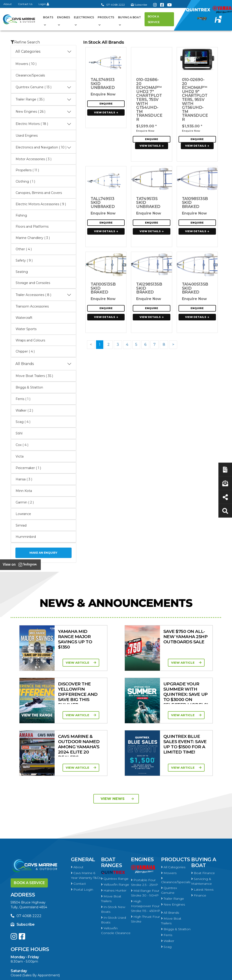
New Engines (173, 852)
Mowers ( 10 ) (26, 64)
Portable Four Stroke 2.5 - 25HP (144, 830)
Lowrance (23, 514)
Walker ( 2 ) (24, 410)
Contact (78, 831)
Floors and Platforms (32, 227)
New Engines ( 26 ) (43, 112)
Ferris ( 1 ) (23, 399)
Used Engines (27, 136)
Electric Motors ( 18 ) (43, 124)
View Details (107, 112)
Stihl (19, 433)
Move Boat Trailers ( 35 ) (34, 376)
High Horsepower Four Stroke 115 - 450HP (146, 854)
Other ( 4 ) (24, 249)
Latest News (202, 837)
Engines (63, 17)
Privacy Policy (181, 974)
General (83, 807)
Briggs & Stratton (29, 387)
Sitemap (210, 974)
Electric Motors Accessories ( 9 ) (41, 204)
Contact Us (25, 4)
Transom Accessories (32, 306)
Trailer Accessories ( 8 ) (43, 295)
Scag (166, 894)
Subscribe (23, 872)
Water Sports (26, 329)
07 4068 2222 (113, 5)
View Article (58, 663)
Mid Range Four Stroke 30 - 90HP (145, 841)
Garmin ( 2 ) (25, 502)
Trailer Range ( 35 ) (43, 100)
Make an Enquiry (43, 553)
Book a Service (154, 19)
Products (106, 17)
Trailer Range (173, 846)
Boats (48, 17)
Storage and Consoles (33, 283)
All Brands (43, 364)
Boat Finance (203, 820)
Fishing (21, 215)
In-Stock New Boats (113, 857)
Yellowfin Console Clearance (116, 878)
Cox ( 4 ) (22, 445)
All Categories (43, 52)
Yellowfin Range (115, 832)
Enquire (106, 104)
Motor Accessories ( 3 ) (34, 159)
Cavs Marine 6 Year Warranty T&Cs (86, 823)
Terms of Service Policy (141, 974)
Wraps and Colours (30, 340)
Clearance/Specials (30, 75)
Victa (20, 456)
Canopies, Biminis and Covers (39, 193)
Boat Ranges (112, 810)
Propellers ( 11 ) (27, 170)
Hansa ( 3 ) (24, 479)
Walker (168, 888)
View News (117, 746)
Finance (199, 843)
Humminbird (26, 537)
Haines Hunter (114, 838)
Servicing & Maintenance (202, 829)
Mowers (169, 820)
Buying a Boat (129, 17)
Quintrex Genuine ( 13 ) (43, 87)
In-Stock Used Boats (114, 867)
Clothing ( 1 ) (25, 181)
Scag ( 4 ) (23, 422)
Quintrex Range (115, 826)
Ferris (167, 882)
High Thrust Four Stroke (145, 867)
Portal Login (82, 837)
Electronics (84, 17)
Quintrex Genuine (169, 838)
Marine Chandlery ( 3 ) (33, 238)
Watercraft (24, 318)
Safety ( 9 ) (24, 260)
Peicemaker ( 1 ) (28, 468)
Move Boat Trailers (111, 846)
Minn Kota (24, 491)
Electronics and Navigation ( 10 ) (43, 148)
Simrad (21, 525)
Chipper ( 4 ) (25, 351)
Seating (22, 272)
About (8, 4)
